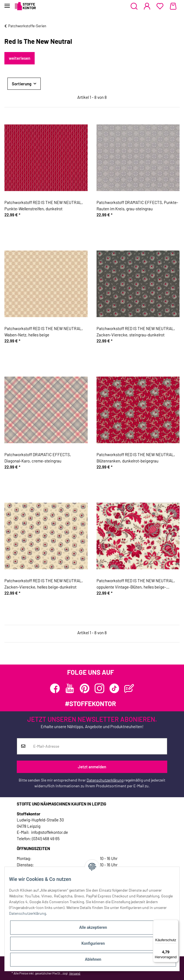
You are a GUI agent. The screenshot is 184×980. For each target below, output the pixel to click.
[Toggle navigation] (7, 3)
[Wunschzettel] (160, 6)
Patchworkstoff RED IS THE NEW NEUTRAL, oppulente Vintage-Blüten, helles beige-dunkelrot (136, 584)
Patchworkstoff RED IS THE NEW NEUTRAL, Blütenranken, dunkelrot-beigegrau (136, 458)
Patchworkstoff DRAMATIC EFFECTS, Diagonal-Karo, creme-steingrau (38, 458)
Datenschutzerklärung (105, 780)
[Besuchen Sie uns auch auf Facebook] (55, 688)
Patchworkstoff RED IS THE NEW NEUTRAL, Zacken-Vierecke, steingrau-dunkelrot (136, 332)
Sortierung (22, 84)
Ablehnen (93, 959)
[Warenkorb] (173, 6)
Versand (75, 973)
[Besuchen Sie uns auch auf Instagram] (99, 688)
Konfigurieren (93, 943)
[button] (134, 6)
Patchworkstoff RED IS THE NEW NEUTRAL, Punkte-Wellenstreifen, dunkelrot (44, 205)
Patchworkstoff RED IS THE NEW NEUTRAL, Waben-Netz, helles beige (44, 332)
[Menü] (175, 923)
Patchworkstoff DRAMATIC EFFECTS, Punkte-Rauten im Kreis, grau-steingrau (137, 205)
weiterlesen (20, 58)
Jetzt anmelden (92, 767)
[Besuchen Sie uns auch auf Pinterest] (85, 688)
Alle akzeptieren (93, 927)
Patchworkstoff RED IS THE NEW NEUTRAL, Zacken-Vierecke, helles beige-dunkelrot (44, 584)
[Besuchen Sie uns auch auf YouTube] (70, 688)
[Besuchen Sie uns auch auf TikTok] (114, 688)
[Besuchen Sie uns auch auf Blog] (129, 688)
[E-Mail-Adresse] (98, 746)
